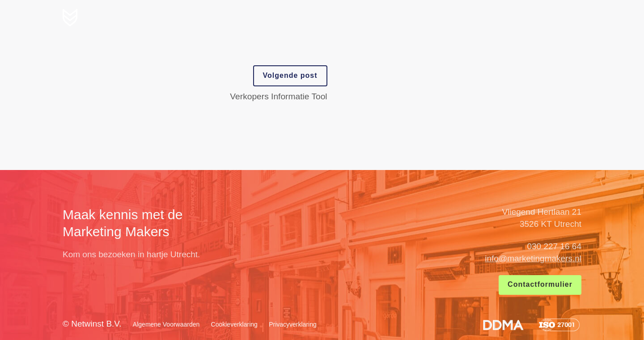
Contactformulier (540, 284)
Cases (477, 16)
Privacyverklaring (293, 324)
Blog (515, 16)
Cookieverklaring (234, 324)
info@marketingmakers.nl (533, 258)
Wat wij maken (421, 16)
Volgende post (290, 75)
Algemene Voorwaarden (166, 324)
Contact (558, 16)
